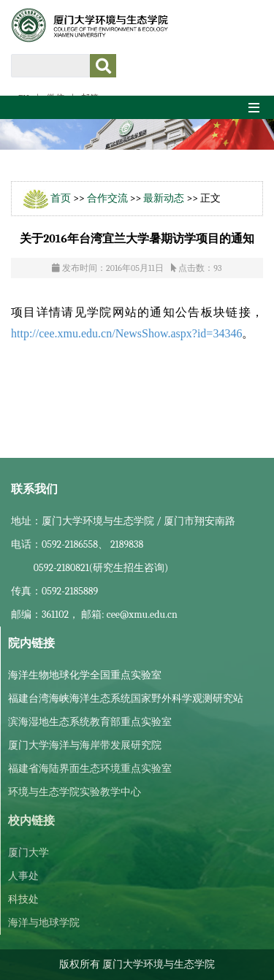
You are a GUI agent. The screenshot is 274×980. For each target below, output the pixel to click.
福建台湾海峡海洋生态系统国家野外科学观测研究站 (126, 698)
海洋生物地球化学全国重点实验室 (85, 675)
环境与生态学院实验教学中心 (75, 792)
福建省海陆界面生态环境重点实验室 (90, 769)
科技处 (23, 899)
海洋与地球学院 (44, 923)
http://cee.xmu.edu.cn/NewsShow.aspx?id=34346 (126, 333)
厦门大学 (28, 853)
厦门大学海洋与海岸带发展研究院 (85, 745)
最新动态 (164, 198)
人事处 (23, 876)
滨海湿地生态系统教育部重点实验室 (90, 722)
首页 (61, 198)
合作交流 (107, 198)
